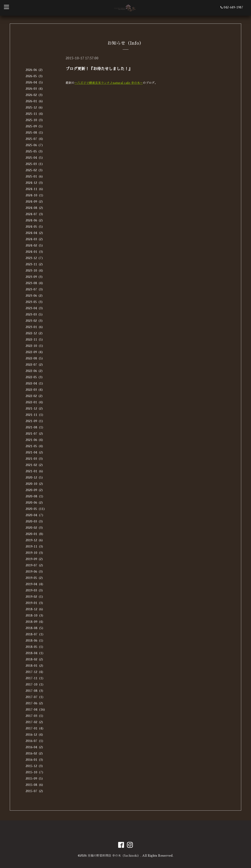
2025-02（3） (35, 170)
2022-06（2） (35, 371)
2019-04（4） (35, 584)
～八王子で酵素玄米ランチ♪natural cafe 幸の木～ (109, 83)
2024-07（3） (35, 214)
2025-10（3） (35, 120)
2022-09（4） (35, 352)
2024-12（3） (35, 183)
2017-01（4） (35, 728)
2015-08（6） (35, 785)
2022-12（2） (35, 333)
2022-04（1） (35, 383)
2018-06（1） (35, 641)
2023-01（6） (35, 327)
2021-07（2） (35, 434)
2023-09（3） (35, 277)
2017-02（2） (35, 722)
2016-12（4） (35, 735)
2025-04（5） (35, 158)
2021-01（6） (35, 471)
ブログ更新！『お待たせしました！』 (99, 69)
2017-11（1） (35, 678)
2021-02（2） (35, 465)
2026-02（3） (35, 95)
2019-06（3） (35, 572)
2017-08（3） (35, 691)
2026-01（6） (35, 101)
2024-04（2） (35, 233)
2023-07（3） (35, 289)
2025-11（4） (35, 114)
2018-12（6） (35, 609)
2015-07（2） (35, 791)
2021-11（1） (35, 415)
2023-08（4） (35, 283)
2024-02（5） (35, 245)
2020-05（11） (36, 509)
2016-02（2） (35, 753)
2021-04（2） (35, 452)
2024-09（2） (35, 202)
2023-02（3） (35, 321)
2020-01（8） (35, 534)
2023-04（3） (35, 308)
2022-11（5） (35, 340)
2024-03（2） (35, 239)
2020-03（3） (35, 521)
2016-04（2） (35, 747)
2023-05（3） (35, 302)
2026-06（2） (35, 70)
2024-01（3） (35, 252)
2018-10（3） (35, 615)
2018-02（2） (35, 659)
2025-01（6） (35, 176)
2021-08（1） (35, 427)
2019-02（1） (35, 597)
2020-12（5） (35, 478)
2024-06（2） (35, 220)
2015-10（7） (35, 772)
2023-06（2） (35, 296)
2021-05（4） (35, 446)
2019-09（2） (35, 559)
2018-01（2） (35, 666)
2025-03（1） (35, 164)
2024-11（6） (35, 189)
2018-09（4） (35, 622)
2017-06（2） (35, 703)
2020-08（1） (35, 496)
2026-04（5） (35, 82)
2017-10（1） (35, 684)
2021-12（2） (35, 409)
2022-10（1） (35, 346)
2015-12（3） (35, 766)
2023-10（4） (35, 271)
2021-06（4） (35, 440)
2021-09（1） (35, 421)
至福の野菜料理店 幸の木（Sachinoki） (114, 856)
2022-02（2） (35, 396)
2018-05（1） (35, 647)
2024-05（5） (35, 227)
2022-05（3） (35, 377)
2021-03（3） (35, 459)
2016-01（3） (35, 760)
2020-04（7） (35, 515)
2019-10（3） (35, 553)
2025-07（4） (35, 139)
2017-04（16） (36, 710)
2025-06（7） (35, 145)
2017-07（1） (35, 697)
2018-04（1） (35, 653)
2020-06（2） (35, 503)
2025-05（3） (35, 151)
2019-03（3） (35, 590)
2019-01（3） (35, 603)
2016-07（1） (35, 741)
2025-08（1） (35, 133)
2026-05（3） (35, 76)
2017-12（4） (35, 672)
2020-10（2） (35, 484)
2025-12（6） (35, 107)
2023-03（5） (35, 314)
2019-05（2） (35, 578)
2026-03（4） (35, 89)
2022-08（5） (35, 358)
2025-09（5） (35, 126)
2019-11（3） (35, 546)
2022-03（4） (35, 390)
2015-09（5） (35, 779)
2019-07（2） (35, 565)
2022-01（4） (35, 402)
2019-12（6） (35, 540)
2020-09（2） (35, 490)
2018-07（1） (35, 634)
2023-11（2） (35, 264)
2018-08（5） (35, 628)
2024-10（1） (35, 195)
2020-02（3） (35, 528)
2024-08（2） (35, 208)
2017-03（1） (35, 716)
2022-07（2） (35, 365)
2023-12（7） (35, 258)
